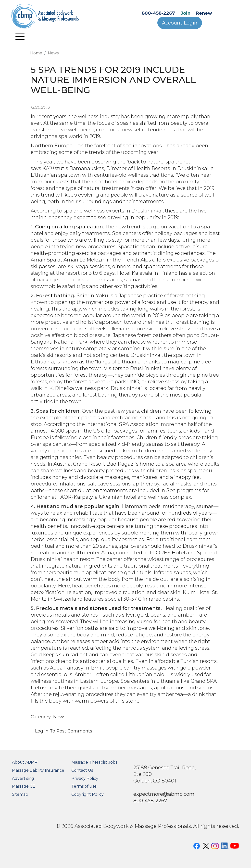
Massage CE (24, 786)
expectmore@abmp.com (164, 794)
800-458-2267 (158, 13)
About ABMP (25, 762)
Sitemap (20, 794)
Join (186, 13)
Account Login (180, 23)
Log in (42, 731)
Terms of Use (84, 786)
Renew (204, 13)
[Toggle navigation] (20, 37)
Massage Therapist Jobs (94, 762)
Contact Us (82, 770)
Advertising (23, 778)
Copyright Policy (88, 794)
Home (36, 53)
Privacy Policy (85, 778)
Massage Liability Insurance (38, 770)
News (53, 53)
